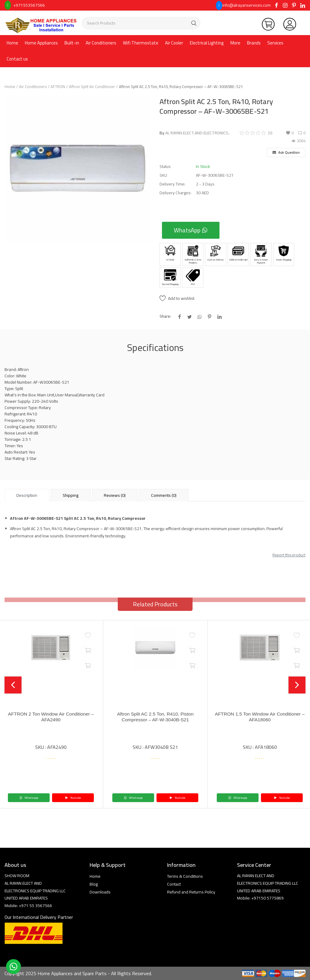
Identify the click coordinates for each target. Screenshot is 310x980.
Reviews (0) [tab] (115, 495)
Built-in (72, 43)
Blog (94, 884)
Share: (165, 316)
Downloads (100, 892)
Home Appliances (41, 43)
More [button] (235, 43)
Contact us (17, 59)
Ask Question (286, 152)
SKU (163, 175)
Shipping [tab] (71, 495)
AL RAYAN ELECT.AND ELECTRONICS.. (198, 133)
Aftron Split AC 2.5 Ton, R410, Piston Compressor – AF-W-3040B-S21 (155, 717)
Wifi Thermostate (141, 43)
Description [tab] (27, 495)
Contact (174, 884)
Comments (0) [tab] (164, 495)
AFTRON (58, 87)
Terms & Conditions (185, 876)
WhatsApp (191, 230)
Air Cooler (174, 43)
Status (165, 167)
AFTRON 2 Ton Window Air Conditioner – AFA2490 (51, 717)
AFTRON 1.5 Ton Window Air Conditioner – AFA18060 (260, 717)
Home (12, 43)
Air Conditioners (101, 43)
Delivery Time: (172, 184)
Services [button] (275, 43)
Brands (254, 43)
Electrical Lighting (207, 43)
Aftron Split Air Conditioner (92, 87)
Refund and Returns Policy (191, 892)
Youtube (73, 798)
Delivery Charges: (175, 193)
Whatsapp (29, 798)
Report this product (289, 555)
